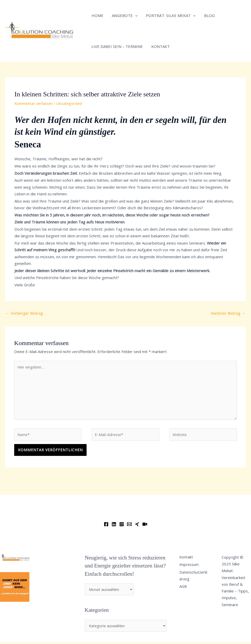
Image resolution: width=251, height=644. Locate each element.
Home (97, 15)
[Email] (129, 526)
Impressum (191, 567)
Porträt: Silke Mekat (169, 15)
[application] (134, 15)
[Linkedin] (114, 526)
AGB (185, 590)
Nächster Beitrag (228, 313)
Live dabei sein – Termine (117, 46)
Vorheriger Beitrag (25, 313)
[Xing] (137, 526)
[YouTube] (145, 526)
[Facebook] (106, 526)
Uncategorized (71, 103)
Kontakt (160, 46)
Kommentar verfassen (34, 103)
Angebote (124, 15)
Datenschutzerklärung (195, 578)
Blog (207, 15)
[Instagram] (122, 526)
